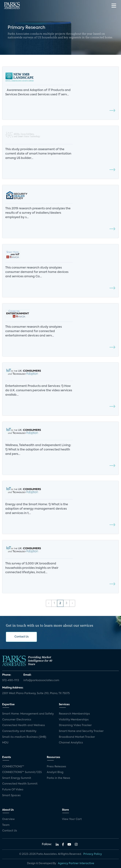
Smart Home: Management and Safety (28, 714)
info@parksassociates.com (41, 680)
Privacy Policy (93, 854)
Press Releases (56, 767)
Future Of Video (13, 790)
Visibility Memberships (74, 720)
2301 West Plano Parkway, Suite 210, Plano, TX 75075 (36, 693)
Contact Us (21, 637)
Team (6, 825)
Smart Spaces (11, 795)
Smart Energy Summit (17, 778)
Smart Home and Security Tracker (81, 731)
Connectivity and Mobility (19, 731)
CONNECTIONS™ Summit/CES (22, 772)
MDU (5, 743)
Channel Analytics (71, 743)
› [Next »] (72, 603)
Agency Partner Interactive (76, 863)
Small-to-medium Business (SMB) (24, 737)
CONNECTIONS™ (13, 767)
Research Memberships (74, 714)
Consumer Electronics (17, 720)
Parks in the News (58, 778)
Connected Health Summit (20, 784)
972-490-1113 (11, 680)
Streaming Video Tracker (75, 725)
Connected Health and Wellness (24, 725)
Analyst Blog (55, 772)
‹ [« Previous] (49, 603)
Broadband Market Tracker (77, 737)
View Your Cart (72, 819)
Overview (8, 819)
